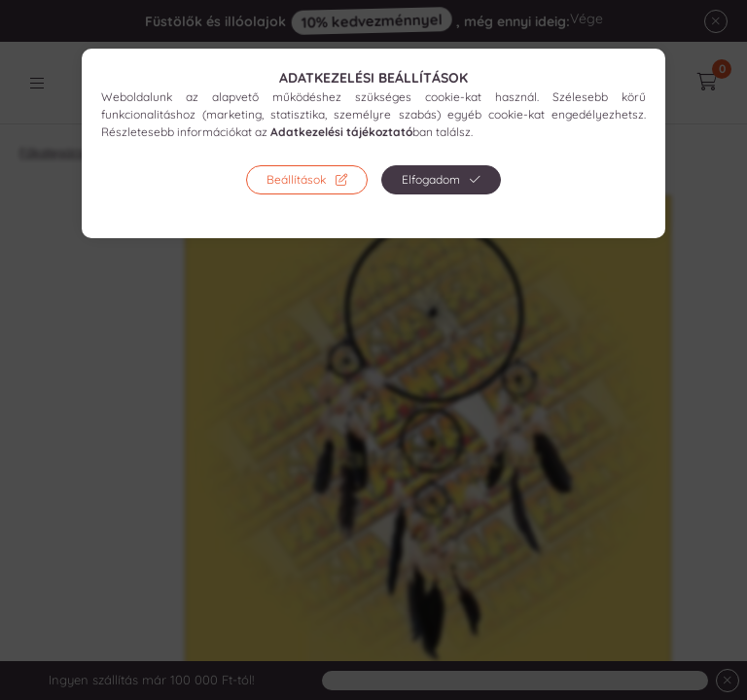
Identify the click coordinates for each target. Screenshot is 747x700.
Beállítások (296, 179)
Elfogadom (431, 179)
